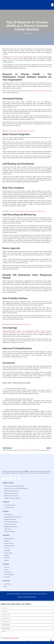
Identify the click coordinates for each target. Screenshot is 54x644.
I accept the (10, 638)
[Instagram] (11, 479)
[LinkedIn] (4, 479)
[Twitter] (15, 479)
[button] (52, 5)
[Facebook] (7, 479)
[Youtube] (19, 479)
